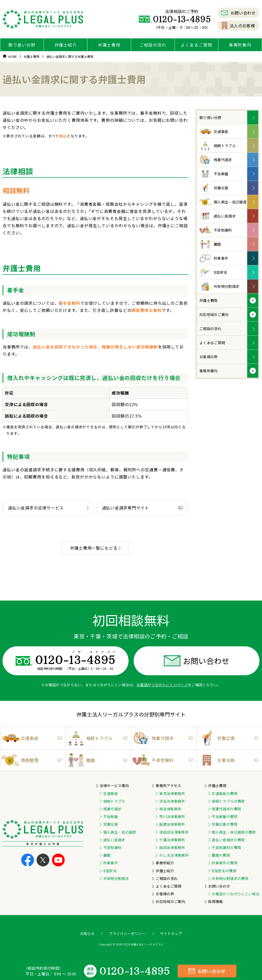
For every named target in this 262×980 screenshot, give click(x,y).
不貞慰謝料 (216, 230)
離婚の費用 (221, 855)
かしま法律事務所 (174, 855)
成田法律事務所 (172, 847)
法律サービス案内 (114, 786)
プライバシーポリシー (127, 933)
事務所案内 (240, 45)
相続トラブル (218, 146)
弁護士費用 (109, 45)
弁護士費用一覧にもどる (95, 548)
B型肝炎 (213, 272)
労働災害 (214, 188)
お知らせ (87, 933)
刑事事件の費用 (224, 863)
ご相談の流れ (153, 45)
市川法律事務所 (172, 816)
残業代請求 (216, 160)
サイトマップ (171, 933)
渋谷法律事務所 (172, 801)
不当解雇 (214, 174)
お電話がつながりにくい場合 (236, 894)
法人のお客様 (238, 26)
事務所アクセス (168, 786)
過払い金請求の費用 (228, 840)
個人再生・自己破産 (223, 202)
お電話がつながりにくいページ (162, 685)
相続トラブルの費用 (228, 801)
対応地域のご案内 (214, 314)
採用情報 (215, 901)
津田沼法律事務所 (174, 832)
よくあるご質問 (196, 45)
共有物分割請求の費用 (230, 878)
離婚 (210, 244)
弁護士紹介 (66, 45)
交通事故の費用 (224, 793)
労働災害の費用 (224, 824)
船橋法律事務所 (172, 824)
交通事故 (214, 132)
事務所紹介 (165, 863)
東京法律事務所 (172, 793)
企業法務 (227, 760)
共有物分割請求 (219, 286)
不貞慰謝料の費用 (226, 847)
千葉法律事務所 (172, 840)
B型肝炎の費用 (224, 871)
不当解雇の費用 (224, 816)
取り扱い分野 (22, 45)
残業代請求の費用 (226, 809)
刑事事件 (214, 258)
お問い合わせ (238, 13)
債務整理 (31, 760)
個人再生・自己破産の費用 (234, 832)
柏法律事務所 (170, 809)
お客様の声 (209, 357)
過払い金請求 (218, 216)
